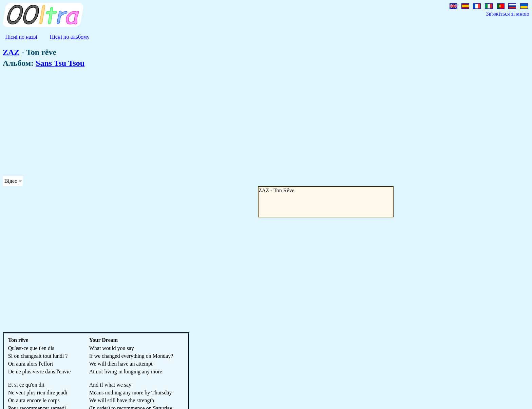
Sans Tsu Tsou (60, 63)
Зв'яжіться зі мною (508, 14)
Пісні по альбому (70, 37)
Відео (11, 181)
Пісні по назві (21, 37)
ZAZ (11, 52)
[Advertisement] (206, 123)
